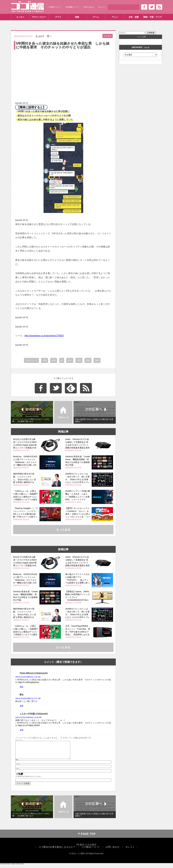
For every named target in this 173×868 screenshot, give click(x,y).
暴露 (88, 360)
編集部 (41, 36)
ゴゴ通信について (54, 7)
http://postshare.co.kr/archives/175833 (44, 336)
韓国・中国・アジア (153, 17)
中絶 (45, 360)
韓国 (97, 360)
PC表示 (80, 848)
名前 (17, 763)
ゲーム (96, 17)
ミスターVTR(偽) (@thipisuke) (34, 714)
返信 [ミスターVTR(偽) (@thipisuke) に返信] (22, 730)
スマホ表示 (91, 848)
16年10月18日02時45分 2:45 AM (28, 677)
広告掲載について (72, 7)
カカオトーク (31, 360)
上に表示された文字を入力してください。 (29, 780)
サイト (17, 772)
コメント (19, 740)
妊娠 (54, 360)
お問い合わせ (89, 7)
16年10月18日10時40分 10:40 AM (28, 717)
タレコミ (102, 7)
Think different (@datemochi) (34, 673)
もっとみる (63, 530)
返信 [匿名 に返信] (22, 706)
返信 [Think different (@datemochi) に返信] (22, 687)
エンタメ (20, 17)
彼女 (70, 360)
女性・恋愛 (134, 17)
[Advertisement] (63, 72)
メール (17, 768)
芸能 (77, 17)
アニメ (115, 17)
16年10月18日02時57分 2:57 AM (28, 698)
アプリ (58, 17)
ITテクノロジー (39, 17)
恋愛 (79, 360)
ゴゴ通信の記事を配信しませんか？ (57, 850)
